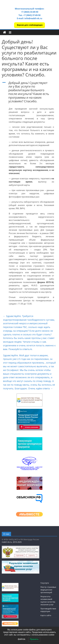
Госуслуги (45, 583)
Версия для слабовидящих (30, 25)
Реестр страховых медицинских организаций (48, 590)
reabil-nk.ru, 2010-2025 (12, 542)
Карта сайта (46, 615)
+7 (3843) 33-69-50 (30, 12)
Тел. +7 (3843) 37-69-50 (30, 15)
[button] (30, 93)
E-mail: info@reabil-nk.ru (30, 18)
